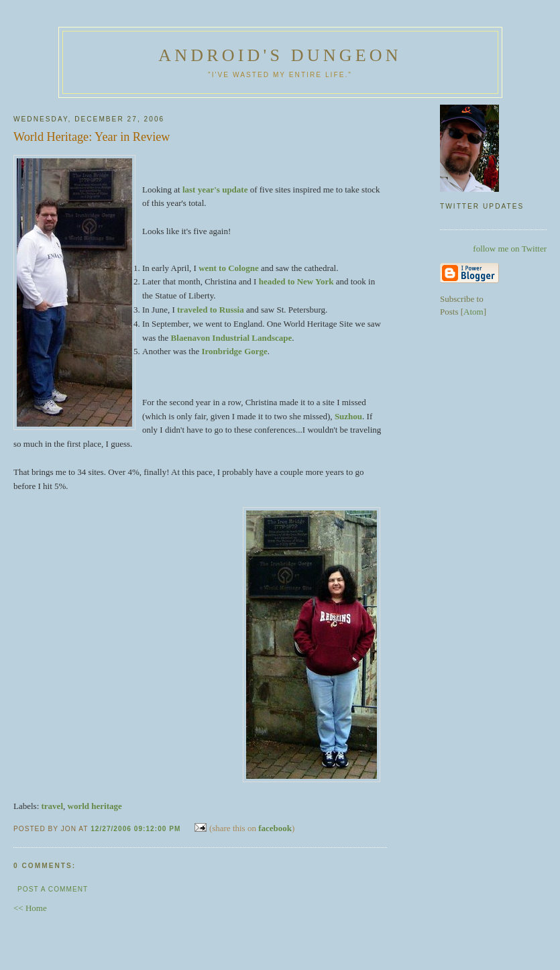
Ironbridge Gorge (234, 351)
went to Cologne (229, 268)
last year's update (215, 190)
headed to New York (296, 281)
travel (52, 806)
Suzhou (348, 416)
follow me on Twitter (510, 249)
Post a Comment (53, 889)
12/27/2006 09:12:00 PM (137, 829)
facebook (275, 828)
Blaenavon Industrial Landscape (232, 338)
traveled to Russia (211, 310)
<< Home (30, 908)
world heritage (95, 806)
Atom (473, 312)
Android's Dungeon (280, 55)
